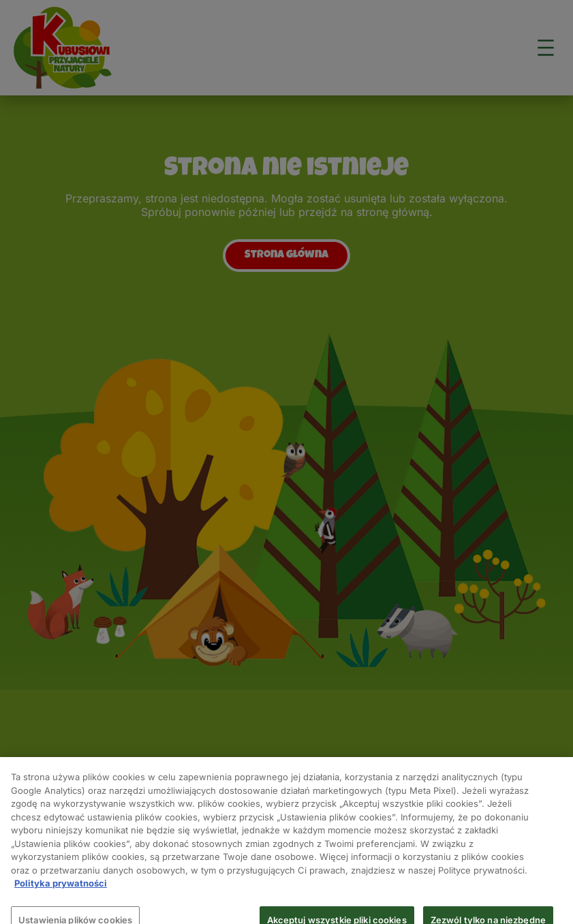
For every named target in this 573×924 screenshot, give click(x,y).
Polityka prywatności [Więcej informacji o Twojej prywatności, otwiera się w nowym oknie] (61, 888)
